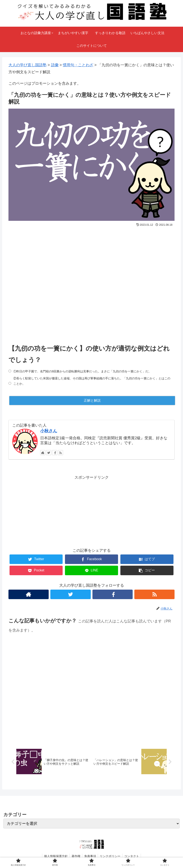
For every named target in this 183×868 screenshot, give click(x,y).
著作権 (75, 856)
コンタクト (133, 856)
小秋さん (49, 431)
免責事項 (90, 856)
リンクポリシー (111, 856)
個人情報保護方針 (55, 856)
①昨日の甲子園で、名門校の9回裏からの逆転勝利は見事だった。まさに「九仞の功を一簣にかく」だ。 (82, 371)
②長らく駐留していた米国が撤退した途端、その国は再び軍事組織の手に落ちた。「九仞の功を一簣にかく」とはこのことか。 (92, 381)
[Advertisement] (91, 281)
